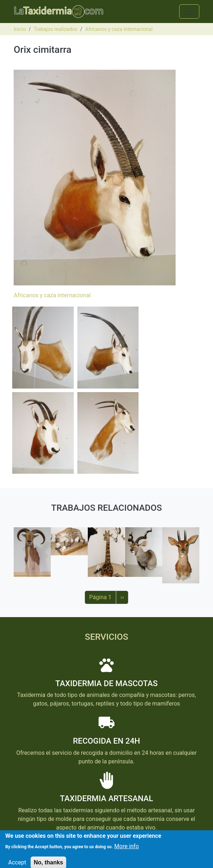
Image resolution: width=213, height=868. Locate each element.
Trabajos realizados (55, 29)
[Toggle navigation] (189, 12)
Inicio (20, 29)
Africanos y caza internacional (119, 29)
